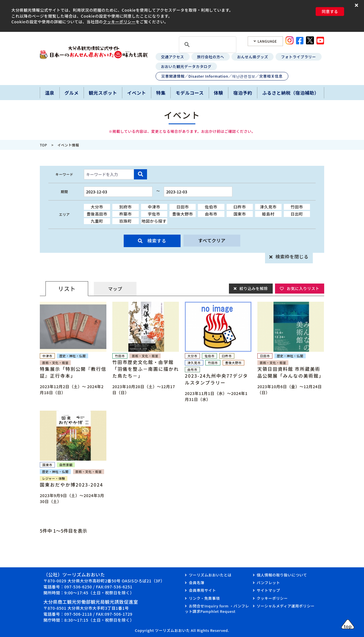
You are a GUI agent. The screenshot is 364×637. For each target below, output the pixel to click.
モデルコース (190, 93)
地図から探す (154, 221)
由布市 (211, 214)
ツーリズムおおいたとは (210, 575)
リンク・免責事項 (204, 598)
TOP (44, 145)
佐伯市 (211, 207)
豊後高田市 (97, 214)
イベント (137, 93)
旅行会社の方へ (211, 57)
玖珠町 (125, 221)
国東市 (240, 214)
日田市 (183, 207)
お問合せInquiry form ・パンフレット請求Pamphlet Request (217, 609)
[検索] (207, 45)
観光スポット (103, 93)
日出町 (297, 214)
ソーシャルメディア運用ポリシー (286, 606)
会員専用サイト (202, 590)
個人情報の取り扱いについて (282, 575)
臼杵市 (240, 207)
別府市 (125, 207)
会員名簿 (197, 583)
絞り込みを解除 (253, 288)
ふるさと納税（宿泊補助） (291, 93)
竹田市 (297, 207)
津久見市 (268, 207)
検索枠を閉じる (292, 257)
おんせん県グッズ (253, 57)
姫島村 (268, 214)
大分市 (97, 207)
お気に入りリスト (303, 288)
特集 (161, 93)
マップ (115, 289)
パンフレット (268, 583)
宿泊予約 (243, 93)
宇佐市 (154, 214)
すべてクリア (212, 241)
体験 (219, 93)
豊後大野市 (183, 214)
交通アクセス (172, 57)
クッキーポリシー (119, 22)
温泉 (50, 93)
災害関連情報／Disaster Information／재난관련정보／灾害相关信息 (222, 76)
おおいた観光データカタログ (186, 66)
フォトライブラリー (298, 57)
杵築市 (125, 214)
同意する (330, 11)
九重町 (97, 221)
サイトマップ (268, 590)
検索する (157, 241)
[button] (357, 5)
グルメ (72, 93)
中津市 (154, 207)
